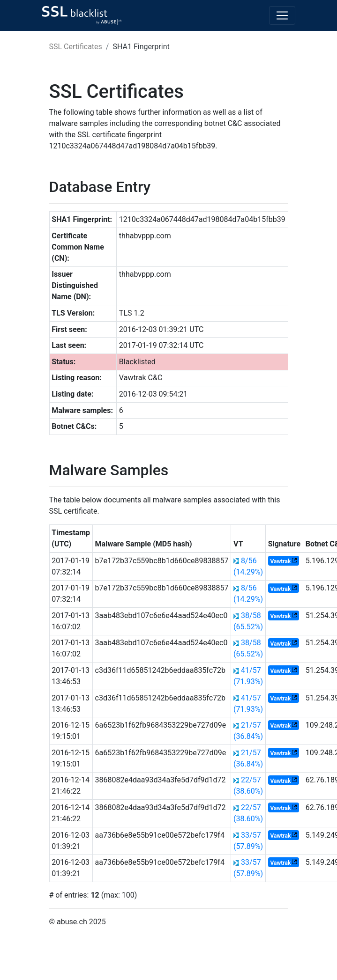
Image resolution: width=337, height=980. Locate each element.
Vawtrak (280, 561)
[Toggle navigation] (282, 15)
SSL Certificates (76, 47)
